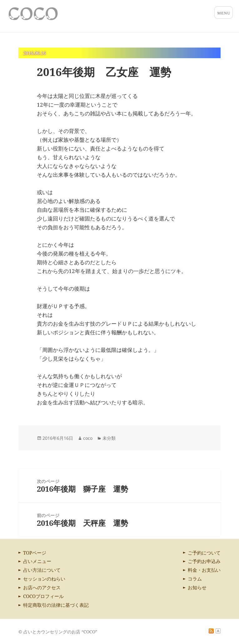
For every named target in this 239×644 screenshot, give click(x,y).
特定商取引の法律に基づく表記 (56, 605)
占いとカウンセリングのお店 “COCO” (53, 14)
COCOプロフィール (43, 596)
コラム (195, 579)
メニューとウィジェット (224, 13)
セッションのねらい (44, 579)
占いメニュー (37, 561)
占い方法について (42, 570)
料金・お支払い (204, 570)
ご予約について (204, 553)
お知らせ (197, 587)
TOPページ (35, 553)
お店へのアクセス (42, 587)
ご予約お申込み (204, 561)
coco (88, 438)
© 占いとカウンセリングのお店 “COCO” (58, 632)
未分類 (109, 438)
